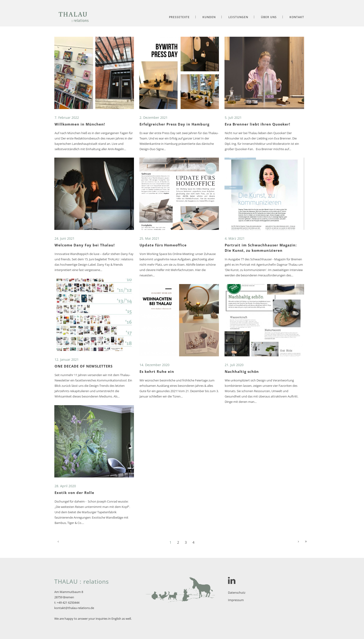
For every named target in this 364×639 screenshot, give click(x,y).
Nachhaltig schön (242, 371)
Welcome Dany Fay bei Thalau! (85, 245)
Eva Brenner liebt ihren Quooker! (257, 124)
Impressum (236, 600)
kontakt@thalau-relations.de (74, 608)
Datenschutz (237, 593)
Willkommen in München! (80, 124)
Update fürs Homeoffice (163, 245)
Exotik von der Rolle (74, 493)
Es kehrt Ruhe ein (157, 371)
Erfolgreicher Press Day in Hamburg (174, 124)
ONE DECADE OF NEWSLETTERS (84, 366)
